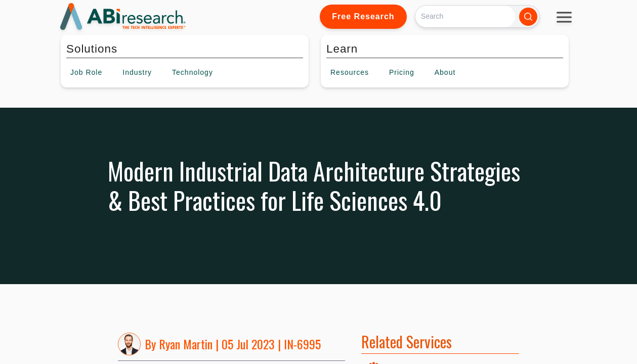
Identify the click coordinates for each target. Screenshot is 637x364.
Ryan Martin (186, 344)
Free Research (363, 16)
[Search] (465, 16)
